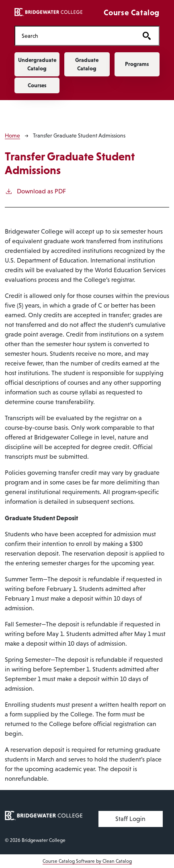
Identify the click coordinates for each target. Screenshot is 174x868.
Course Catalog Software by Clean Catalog (87, 861)
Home (12, 135)
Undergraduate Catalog (37, 64)
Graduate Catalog (87, 64)
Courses (37, 85)
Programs (137, 64)
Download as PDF (35, 191)
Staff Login (130, 819)
